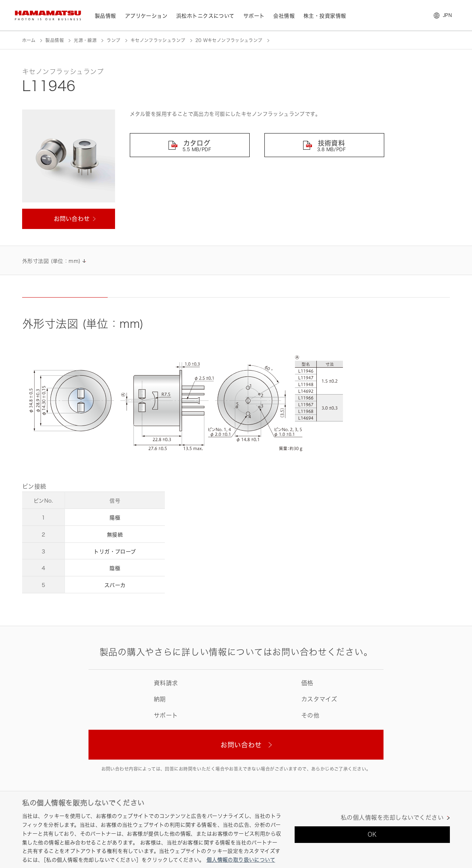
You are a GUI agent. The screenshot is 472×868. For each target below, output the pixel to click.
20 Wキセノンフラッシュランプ (229, 40)
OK (372, 834)
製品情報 (54, 40)
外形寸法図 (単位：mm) (51, 261)
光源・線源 (85, 40)
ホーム (29, 40)
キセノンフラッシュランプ (158, 40)
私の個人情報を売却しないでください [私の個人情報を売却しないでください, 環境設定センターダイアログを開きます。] (392, 818)
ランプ (113, 40)
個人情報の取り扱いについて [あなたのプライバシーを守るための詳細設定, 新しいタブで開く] (241, 860)
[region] (236, 829)
